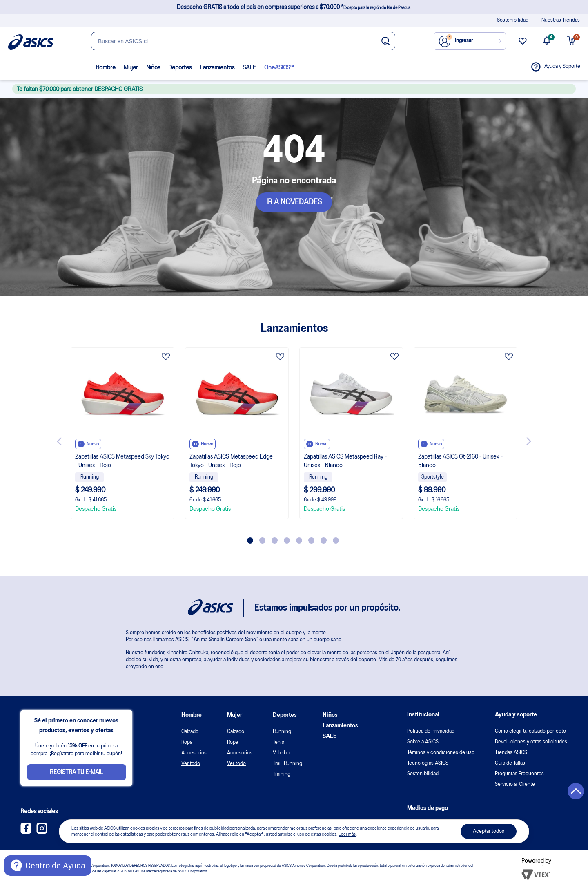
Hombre (106, 68)
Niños (153, 68)
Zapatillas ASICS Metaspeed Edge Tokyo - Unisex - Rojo (231, 461)
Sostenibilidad (513, 20)
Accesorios (194, 753)
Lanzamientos (217, 68)
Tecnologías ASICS (428, 763)
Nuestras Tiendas (561, 20)
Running (282, 732)
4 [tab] (287, 540)
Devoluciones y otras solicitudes (531, 742)
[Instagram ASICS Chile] (42, 832)
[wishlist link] (523, 44)
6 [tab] (311, 540)
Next (529, 441)
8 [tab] (336, 540)
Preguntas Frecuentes (519, 774)
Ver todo (191, 764)
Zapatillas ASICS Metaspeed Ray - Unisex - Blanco (345, 461)
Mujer (131, 68)
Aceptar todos (489, 831)
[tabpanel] (122, 433)
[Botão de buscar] (386, 42)
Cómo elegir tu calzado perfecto (530, 731)
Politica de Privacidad (431, 731)
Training (282, 774)
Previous (59, 441)
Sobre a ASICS (423, 742)
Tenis (278, 742)
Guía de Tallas (510, 763)
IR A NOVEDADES (294, 202)
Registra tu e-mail (77, 772)
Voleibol (282, 753)
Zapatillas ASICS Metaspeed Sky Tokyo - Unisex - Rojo (122, 461)
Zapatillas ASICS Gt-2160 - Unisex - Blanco (460, 461)
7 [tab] (324, 540)
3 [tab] (275, 540)
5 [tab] (299, 540)
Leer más (347, 834)
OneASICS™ (279, 68)
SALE (249, 68)
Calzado (190, 732)
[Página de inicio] (31, 42)
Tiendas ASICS (511, 753)
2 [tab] (262, 540)
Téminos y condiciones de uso (441, 753)
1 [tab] (250, 540)
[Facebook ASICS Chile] (26, 832)
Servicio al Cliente (515, 784)
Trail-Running (287, 764)
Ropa (187, 742)
